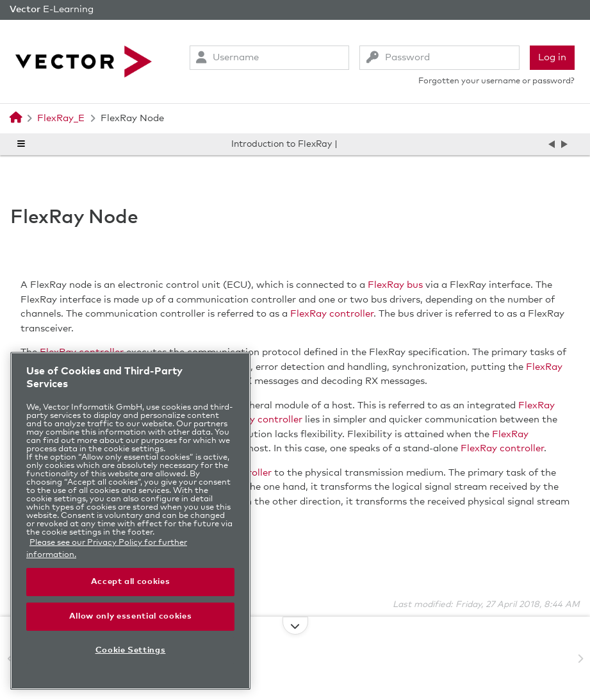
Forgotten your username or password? (496, 81)
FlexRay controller (332, 314)
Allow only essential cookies (130, 616)
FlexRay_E (61, 118)
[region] (130, 521)
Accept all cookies (131, 582)
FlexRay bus (395, 285)
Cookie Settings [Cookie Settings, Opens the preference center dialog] (131, 650)
